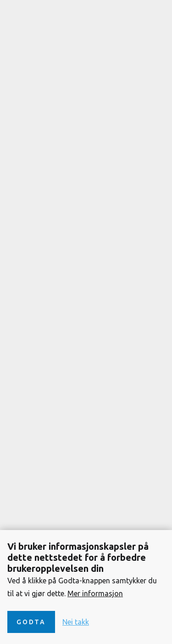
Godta (31, 622)
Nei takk (76, 622)
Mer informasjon (95, 593)
